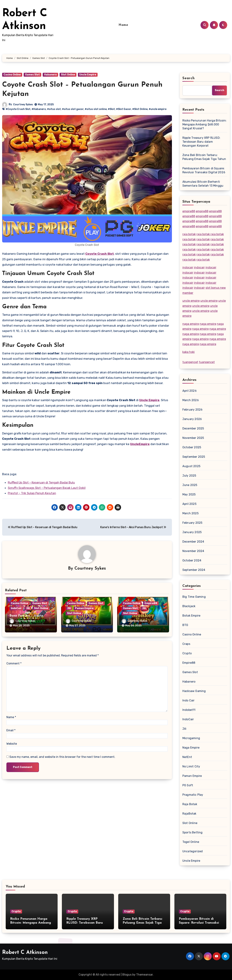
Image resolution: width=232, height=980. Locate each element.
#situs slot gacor (73, 109)
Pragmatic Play (193, 795)
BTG (185, 625)
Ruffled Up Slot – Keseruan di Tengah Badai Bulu (41, 482)
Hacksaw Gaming (194, 691)
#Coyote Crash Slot (18, 109)
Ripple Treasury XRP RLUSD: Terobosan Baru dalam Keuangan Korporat (201, 142)
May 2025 (189, 494)
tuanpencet (190, 362)
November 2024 (193, 551)
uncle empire (191, 301)
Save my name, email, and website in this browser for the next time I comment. (62, 757)
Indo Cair (189, 700)
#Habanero (39, 109)
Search (189, 78)
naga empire (191, 324)
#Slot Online (140, 109)
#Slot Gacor (124, 109)
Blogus (127, 975)
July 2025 (189, 476)
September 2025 (194, 457)
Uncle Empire (88, 75)
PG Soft (188, 785)
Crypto (187, 653)
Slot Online (68, 75)
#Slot (111, 109)
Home (123, 25)
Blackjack (189, 606)
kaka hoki (189, 352)
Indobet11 (189, 710)
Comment (14, 663)
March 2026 (191, 400)
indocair (188, 267)
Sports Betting (193, 832)
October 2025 (192, 447)
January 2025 (192, 532)
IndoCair (16, 608)
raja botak (189, 234)
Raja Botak (190, 804)
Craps (186, 644)
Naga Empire (191, 748)
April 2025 (189, 504)
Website (12, 744)
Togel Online (191, 842)
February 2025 (192, 523)
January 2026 (192, 419)
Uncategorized (193, 851)
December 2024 (193, 542)
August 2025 (191, 466)
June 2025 (190, 485)
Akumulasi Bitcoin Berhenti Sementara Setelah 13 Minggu (203, 184)
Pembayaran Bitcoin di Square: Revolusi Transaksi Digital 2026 (204, 170)
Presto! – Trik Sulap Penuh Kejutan (32, 493)
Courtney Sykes (23, 105)
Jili (28, 608)
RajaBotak (189, 814)
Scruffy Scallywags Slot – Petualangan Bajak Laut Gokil (47, 488)
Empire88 (151, 603)
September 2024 (194, 570)
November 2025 (193, 438)
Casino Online (12, 75)
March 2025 (190, 513)
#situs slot (54, 109)
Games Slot (32, 75)
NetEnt (187, 757)
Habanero (50, 75)
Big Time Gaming (194, 597)
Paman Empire (84, 608)
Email (11, 730)
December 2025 (193, 428)
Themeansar (144, 975)
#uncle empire (158, 109)
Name (11, 717)
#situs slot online (96, 109)
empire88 (189, 211)
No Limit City (191, 766)
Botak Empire (191, 616)
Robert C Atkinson (25, 953)
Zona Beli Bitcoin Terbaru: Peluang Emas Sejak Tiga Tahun (204, 157)
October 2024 (192, 560)
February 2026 (193, 410)
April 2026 (190, 391)
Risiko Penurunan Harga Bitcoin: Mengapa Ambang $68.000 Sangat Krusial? (204, 124)
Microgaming (191, 738)
